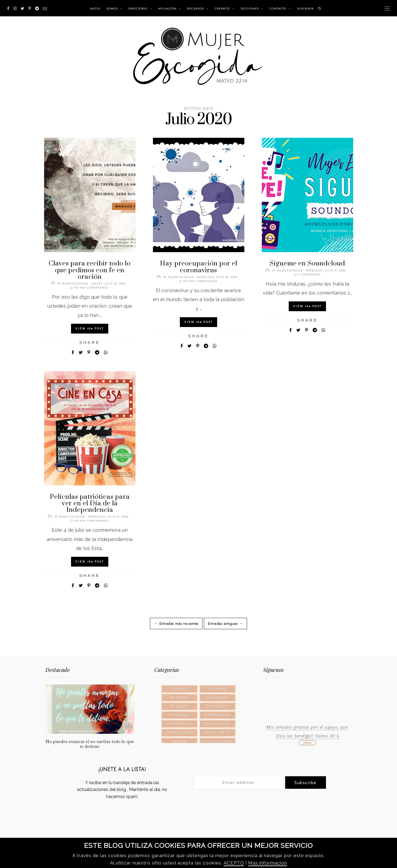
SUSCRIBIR (305, 8)
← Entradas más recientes (176, 624)
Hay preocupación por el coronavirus (199, 267)
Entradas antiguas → (225, 624)
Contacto (278, 8)
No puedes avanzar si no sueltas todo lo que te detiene (90, 744)
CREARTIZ (222, 8)
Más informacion (268, 863)
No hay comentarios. (92, 288)
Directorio (138, 8)
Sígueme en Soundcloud (307, 264)
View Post (90, 328)
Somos (112, 8)
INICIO (95, 8)
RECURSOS (196, 8)
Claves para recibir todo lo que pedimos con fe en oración (90, 270)
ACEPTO (234, 863)
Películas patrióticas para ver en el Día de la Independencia (90, 503)
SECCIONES (250, 8)
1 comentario (310, 275)
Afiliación (167, 8)
